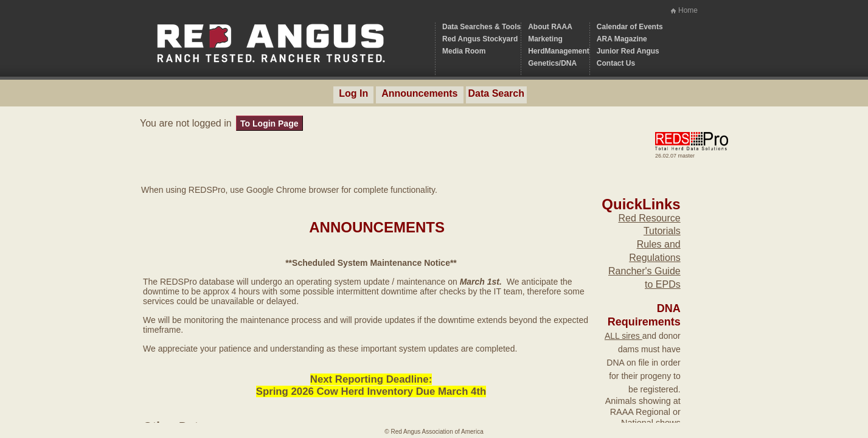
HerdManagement (559, 51)
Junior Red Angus (628, 51)
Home (688, 10)
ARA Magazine (622, 39)
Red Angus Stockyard (480, 39)
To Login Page (269, 123)
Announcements (419, 93)
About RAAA (550, 27)
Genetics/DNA (552, 63)
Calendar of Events (630, 27)
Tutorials (662, 231)
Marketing (545, 39)
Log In (353, 93)
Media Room (464, 51)
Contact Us (616, 63)
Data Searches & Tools (481, 27)
